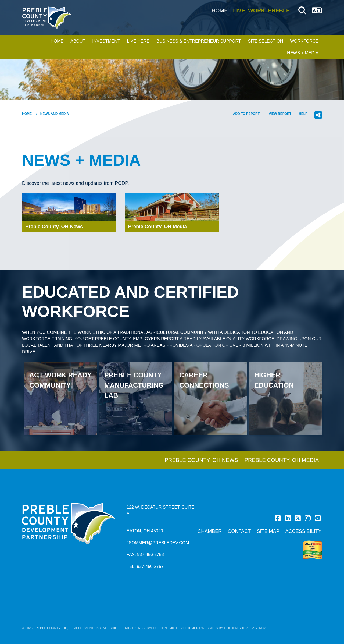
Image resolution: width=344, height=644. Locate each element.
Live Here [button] (138, 41)
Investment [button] (106, 41)
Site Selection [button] (266, 41)
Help (303, 114)
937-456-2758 (150, 555)
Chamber (210, 531)
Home (220, 10)
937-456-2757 (150, 566)
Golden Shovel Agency (245, 628)
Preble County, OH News (201, 460)
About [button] (78, 41)
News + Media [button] (303, 53)
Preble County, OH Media (282, 460)
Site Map (268, 531)
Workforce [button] (304, 41)
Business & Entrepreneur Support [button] (199, 41)
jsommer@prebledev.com (158, 543)
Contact (239, 531)
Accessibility (303, 531)
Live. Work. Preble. (262, 10)
